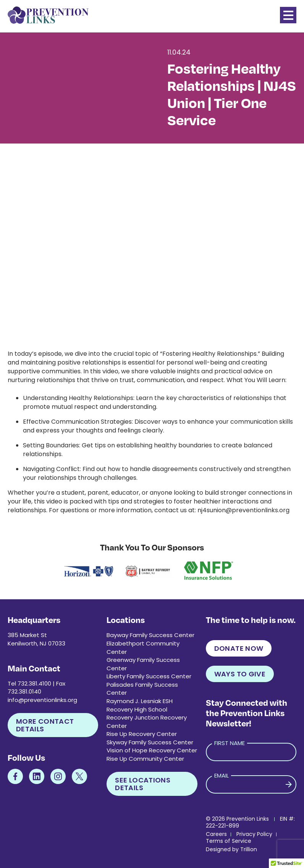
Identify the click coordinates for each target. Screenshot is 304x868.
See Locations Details (143, 784)
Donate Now (239, 648)
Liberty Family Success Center (149, 676)
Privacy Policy (254, 834)
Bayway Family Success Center (150, 635)
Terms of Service (229, 841)
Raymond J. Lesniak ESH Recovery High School (140, 705)
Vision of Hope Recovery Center (152, 750)
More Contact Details (45, 725)
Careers (216, 834)
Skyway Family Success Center (150, 742)
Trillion (249, 849)
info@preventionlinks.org (42, 700)
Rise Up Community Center (145, 759)
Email (222, 775)
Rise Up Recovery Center (142, 734)
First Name (230, 743)
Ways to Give (240, 674)
